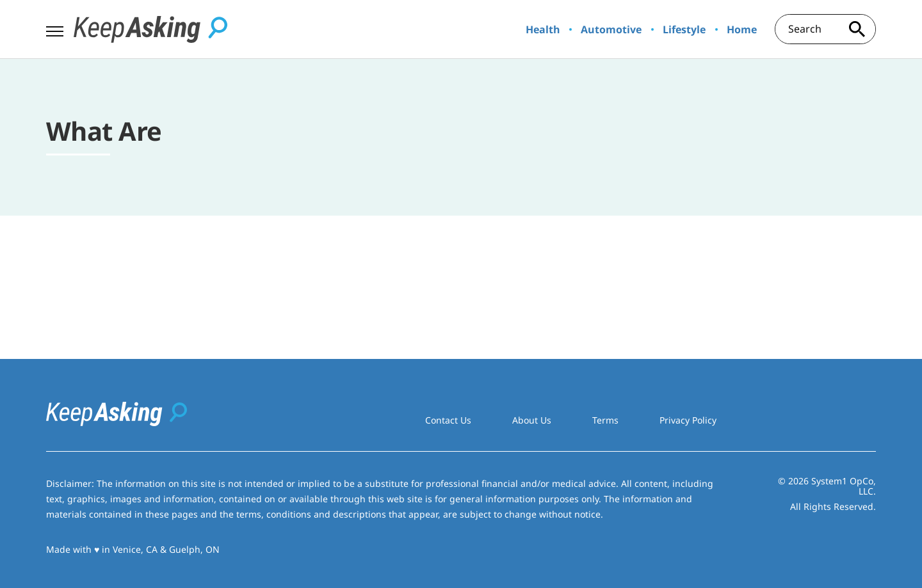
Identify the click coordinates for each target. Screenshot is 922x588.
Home (742, 29)
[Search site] (857, 29)
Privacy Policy (688, 420)
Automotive (611, 29)
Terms (605, 420)
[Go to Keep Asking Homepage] (150, 29)
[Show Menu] (55, 28)
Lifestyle (684, 29)
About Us (532, 420)
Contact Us (448, 420)
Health (543, 29)
